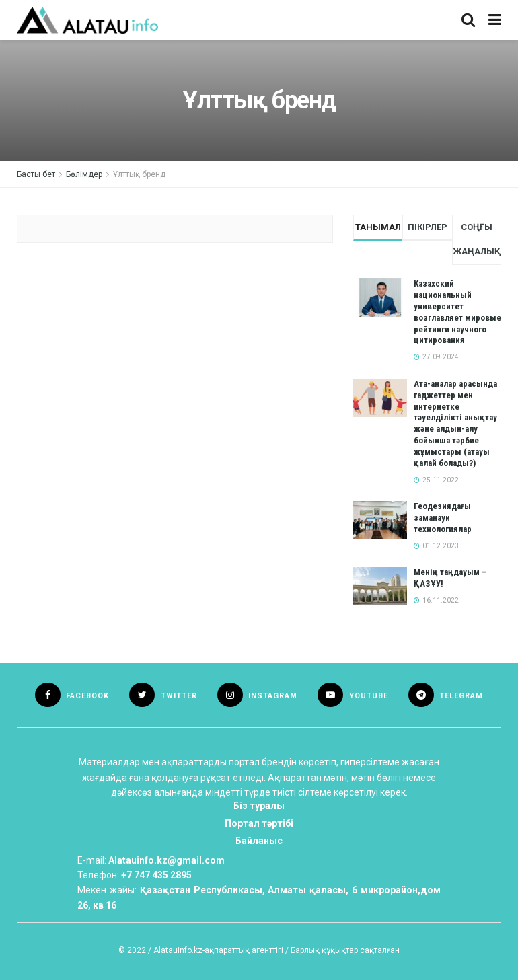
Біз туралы (259, 806)
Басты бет (36, 174)
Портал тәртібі (259, 823)
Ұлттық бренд (139, 174)
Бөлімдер (84, 174)
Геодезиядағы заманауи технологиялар (443, 518)
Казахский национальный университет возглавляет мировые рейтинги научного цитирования (457, 312)
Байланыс (259, 841)
